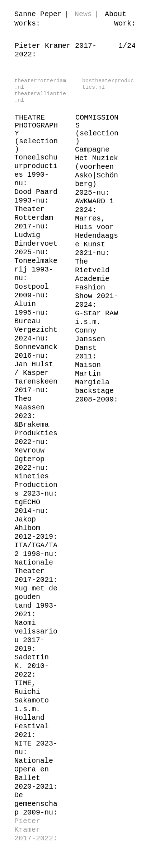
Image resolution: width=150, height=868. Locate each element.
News (83, 14)
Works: (27, 24)
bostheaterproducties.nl (108, 84)
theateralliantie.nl (40, 97)
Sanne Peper (38, 14)
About (116, 14)
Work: (125, 24)
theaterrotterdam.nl (40, 84)
